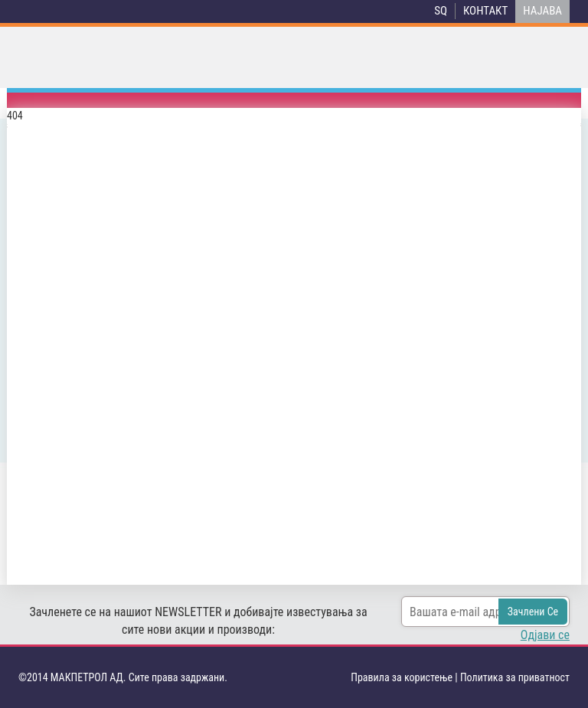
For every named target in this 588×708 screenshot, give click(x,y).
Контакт (485, 11)
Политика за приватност (515, 677)
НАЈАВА (542, 11)
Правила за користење (402, 677)
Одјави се (545, 635)
